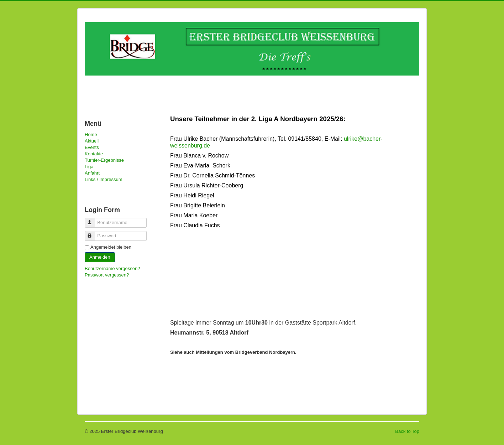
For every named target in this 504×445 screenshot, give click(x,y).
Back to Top (407, 431)
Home (91, 134)
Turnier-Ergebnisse (104, 160)
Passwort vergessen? (107, 275)
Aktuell (92, 141)
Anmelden (100, 257)
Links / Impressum (103, 179)
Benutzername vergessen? (112, 268)
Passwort (93, 233)
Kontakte (94, 154)
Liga (89, 167)
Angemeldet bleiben (111, 247)
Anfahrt (92, 173)
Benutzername (93, 220)
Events (92, 147)
